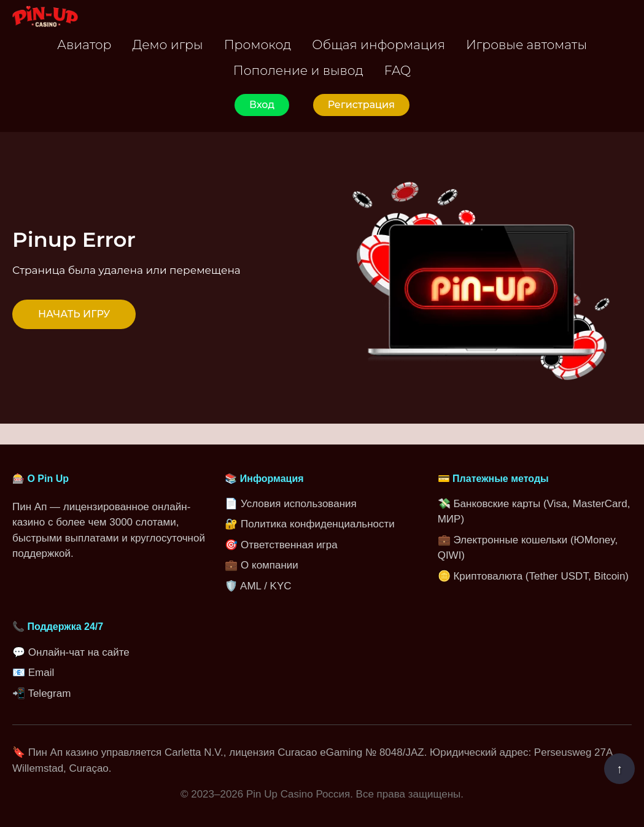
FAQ (398, 70)
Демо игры (168, 45)
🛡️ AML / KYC (258, 586)
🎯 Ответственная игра (281, 545)
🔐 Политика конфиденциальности (310, 524)
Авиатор (84, 45)
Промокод (258, 45)
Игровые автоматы (526, 45)
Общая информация (378, 45)
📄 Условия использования (290, 504)
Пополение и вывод (298, 70)
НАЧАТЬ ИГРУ (74, 314)
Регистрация (361, 105)
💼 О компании (261, 565)
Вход (262, 105)
